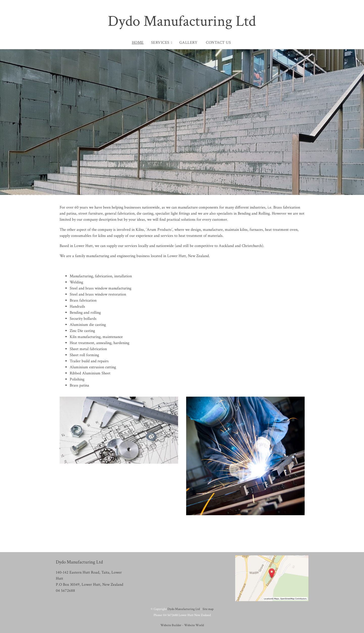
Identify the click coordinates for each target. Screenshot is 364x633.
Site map (208, 609)
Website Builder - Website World (182, 625)
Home (138, 43)
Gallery (188, 43)
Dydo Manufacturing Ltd (182, 21)
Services (160, 43)
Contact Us (218, 43)
